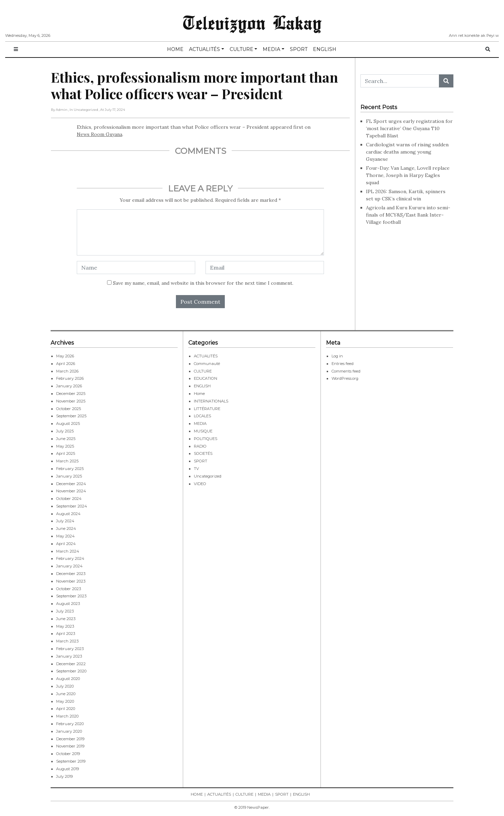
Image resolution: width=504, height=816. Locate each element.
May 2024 (65, 536)
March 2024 (68, 551)
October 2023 (69, 589)
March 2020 (67, 716)
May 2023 (65, 626)
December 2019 (70, 739)
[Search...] (400, 81)
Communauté (207, 364)
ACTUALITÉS (204, 49)
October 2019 (68, 754)
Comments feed (346, 371)
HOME (175, 49)
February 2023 (70, 649)
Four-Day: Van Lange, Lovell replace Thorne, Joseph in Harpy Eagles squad (408, 175)
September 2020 (71, 671)
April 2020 (66, 709)
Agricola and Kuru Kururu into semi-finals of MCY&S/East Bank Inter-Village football (408, 215)
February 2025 (70, 469)
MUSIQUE (203, 431)
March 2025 (67, 461)
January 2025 (69, 476)
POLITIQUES (206, 439)
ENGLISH (325, 49)
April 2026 (66, 364)
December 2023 (71, 574)
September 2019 (71, 761)
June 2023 (66, 619)
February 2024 (70, 558)
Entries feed (343, 364)
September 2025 (71, 416)
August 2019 (67, 769)
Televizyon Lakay (252, 22)
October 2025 (69, 409)
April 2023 (66, 634)
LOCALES (202, 416)
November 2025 (71, 401)
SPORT (299, 49)
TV (196, 469)
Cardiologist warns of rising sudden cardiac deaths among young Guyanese (407, 152)
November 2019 (70, 746)
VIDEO (200, 484)
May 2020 (65, 701)
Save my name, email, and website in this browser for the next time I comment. (203, 283)
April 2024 (66, 544)
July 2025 (65, 431)
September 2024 (72, 506)
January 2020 (69, 731)
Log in (337, 356)
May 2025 (65, 446)
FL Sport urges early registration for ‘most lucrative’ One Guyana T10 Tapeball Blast (409, 128)
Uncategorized (208, 476)
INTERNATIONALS (211, 401)
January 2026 (69, 386)
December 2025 (71, 394)
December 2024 (71, 484)
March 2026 (67, 371)
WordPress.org (345, 378)
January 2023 (69, 656)
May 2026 (65, 356)
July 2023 (65, 611)
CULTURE (241, 49)
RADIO (200, 446)
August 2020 (68, 679)
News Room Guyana (99, 134)
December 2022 (71, 664)
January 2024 (69, 566)
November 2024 (71, 491)
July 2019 (64, 776)
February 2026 (70, 378)
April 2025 (66, 453)
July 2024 (65, 521)
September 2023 (71, 596)
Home (199, 394)
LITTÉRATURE (207, 409)
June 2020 (66, 694)
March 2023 (67, 641)
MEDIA (271, 49)
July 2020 (65, 686)
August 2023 (68, 604)
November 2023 (71, 581)
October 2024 (69, 499)
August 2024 (68, 514)
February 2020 (70, 724)
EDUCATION (206, 378)
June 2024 (66, 529)
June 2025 (66, 439)
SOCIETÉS (203, 453)
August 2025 (68, 423)
